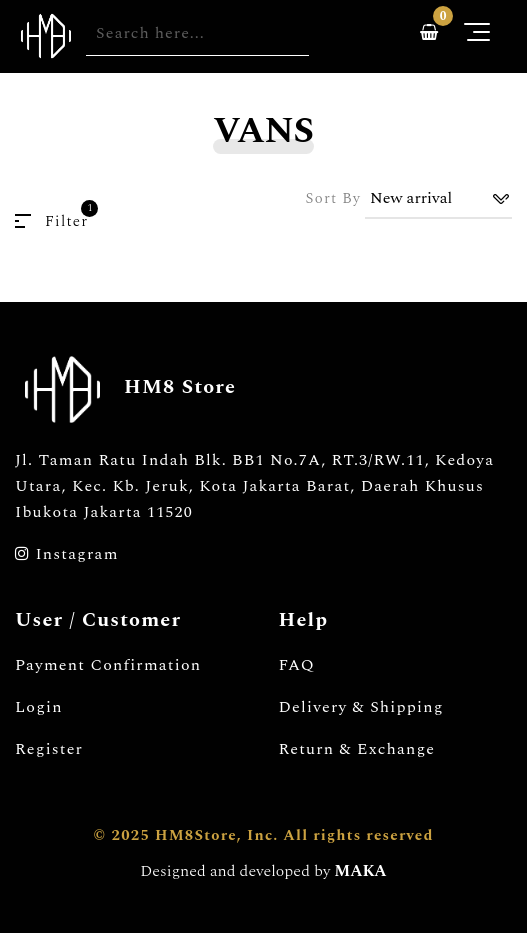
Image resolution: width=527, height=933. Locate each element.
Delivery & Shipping (361, 707)
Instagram (67, 554)
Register (49, 749)
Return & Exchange (357, 749)
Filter (51, 221)
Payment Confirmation (108, 665)
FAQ (297, 665)
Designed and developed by (263, 871)
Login (39, 707)
